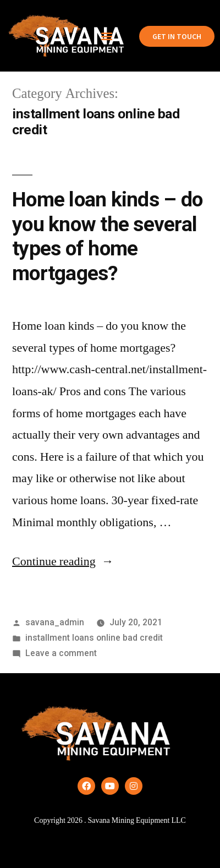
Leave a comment (61, 653)
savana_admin (55, 622)
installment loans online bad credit (94, 638)
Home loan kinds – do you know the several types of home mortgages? (107, 236)
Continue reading (63, 561)
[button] (106, 36)
